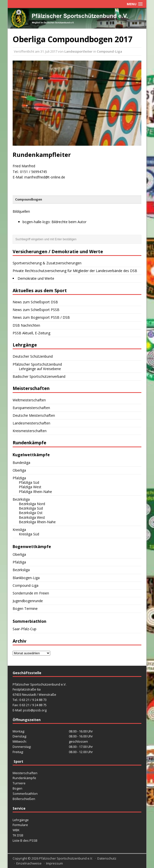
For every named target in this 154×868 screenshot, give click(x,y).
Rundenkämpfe (24, 778)
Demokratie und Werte (36, 278)
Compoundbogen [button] (29, 199)
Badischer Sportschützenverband (39, 376)
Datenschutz (107, 858)
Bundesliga (21, 463)
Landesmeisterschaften (31, 423)
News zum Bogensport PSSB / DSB (41, 317)
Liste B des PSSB (25, 840)
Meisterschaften (25, 773)
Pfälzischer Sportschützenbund (37, 364)
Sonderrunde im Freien (31, 593)
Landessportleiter (78, 51)
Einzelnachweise (29, 863)
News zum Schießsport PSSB (36, 310)
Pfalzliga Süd (29, 482)
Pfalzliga (19, 478)
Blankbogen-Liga (26, 578)
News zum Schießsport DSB (35, 302)
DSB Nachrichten (26, 325)
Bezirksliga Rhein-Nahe (37, 522)
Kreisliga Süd (29, 534)
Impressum (54, 863)
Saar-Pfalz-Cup (25, 629)
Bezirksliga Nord (32, 504)
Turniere (19, 783)
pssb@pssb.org (35, 710)
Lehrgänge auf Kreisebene (40, 369)
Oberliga (19, 470)
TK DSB (18, 835)
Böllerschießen (24, 799)
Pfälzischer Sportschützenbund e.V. (66, 858)
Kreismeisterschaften (30, 431)
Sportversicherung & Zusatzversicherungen (47, 263)
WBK (16, 830)
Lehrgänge (21, 820)
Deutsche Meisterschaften (34, 415)
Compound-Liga (109, 51)
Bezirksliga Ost (31, 513)
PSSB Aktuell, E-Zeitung (31, 333)
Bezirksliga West (32, 517)
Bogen (17, 788)
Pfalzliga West (30, 487)
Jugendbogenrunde (28, 601)
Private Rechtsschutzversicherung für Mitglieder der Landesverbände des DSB (75, 271)
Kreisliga (19, 530)
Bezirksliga (21, 499)
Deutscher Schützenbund (33, 356)
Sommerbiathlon (25, 794)
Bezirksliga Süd (31, 508)
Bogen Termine (25, 608)
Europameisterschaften (31, 408)
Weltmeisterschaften (29, 400)
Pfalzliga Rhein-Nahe (35, 492)
